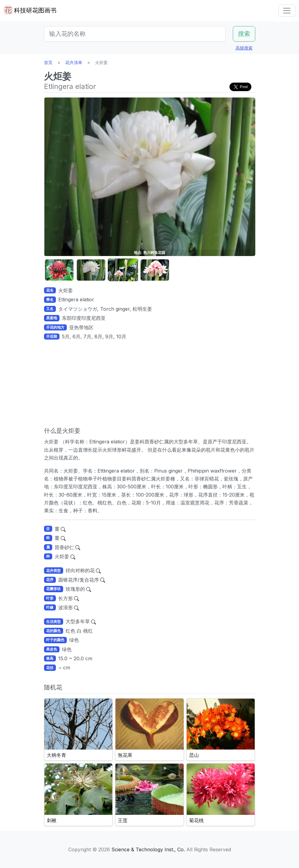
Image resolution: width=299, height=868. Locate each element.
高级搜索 (244, 48)
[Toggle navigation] (287, 11)
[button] (59, 270)
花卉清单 (74, 62)
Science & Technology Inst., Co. (148, 849)
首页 (48, 62)
